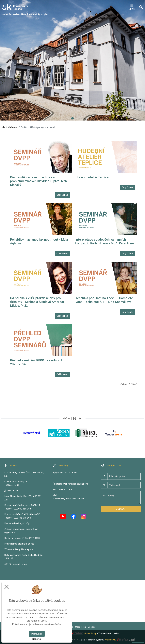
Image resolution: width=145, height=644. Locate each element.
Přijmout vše (37, 634)
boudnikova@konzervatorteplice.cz (70, 499)
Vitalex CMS (110, 640)
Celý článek (62, 195)
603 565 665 (65, 489)
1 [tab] (72, 118)
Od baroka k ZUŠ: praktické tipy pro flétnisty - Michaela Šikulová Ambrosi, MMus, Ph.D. (37, 302)
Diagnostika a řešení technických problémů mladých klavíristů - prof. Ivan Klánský (38, 181)
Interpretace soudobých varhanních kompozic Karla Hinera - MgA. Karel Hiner (105, 241)
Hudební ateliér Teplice (92, 177)
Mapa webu (80, 627)
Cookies (92, 627)
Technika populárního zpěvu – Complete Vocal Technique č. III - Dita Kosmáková (104, 300)
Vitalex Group (90, 633)
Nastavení (37, 639)
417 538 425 (71, 473)
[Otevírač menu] (132, 7)
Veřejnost (13, 127)
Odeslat (121, 509)
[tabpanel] (72, 60)
